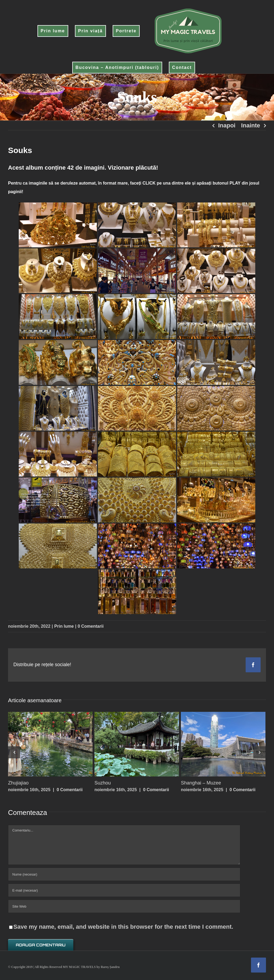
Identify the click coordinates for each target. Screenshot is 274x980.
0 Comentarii (91, 626)
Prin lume (64, 626)
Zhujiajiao (18, 783)
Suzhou (103, 783)
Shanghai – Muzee (201, 783)
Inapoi (227, 125)
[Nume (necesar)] (124, 874)
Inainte (251, 125)
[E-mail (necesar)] (124, 890)
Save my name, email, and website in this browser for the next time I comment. (123, 927)
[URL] (124, 906)
